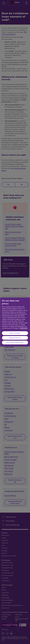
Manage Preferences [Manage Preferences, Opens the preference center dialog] (15, 338)
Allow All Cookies (15, 333)
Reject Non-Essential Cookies (15, 342)
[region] (15, 322)
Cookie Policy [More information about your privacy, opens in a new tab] (24, 328)
